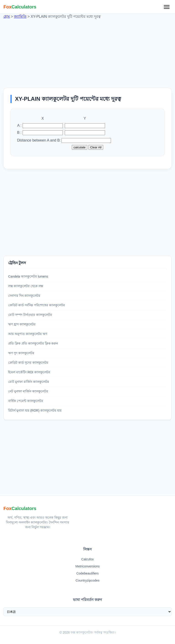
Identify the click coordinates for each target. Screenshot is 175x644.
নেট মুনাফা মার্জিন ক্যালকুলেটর (28, 391)
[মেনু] (167, 7)
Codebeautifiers (87, 573)
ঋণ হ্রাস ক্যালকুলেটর (22, 324)
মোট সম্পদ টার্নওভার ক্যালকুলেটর (30, 315)
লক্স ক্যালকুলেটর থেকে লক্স (26, 286)
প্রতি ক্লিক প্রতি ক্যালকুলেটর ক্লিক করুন (33, 343)
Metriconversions (87, 566)
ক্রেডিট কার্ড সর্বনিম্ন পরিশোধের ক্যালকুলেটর (37, 305)
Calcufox (87, 559)
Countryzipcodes (87, 580)
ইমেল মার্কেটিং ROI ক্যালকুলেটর (29, 372)
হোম (7, 17)
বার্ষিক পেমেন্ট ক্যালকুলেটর (26, 401)
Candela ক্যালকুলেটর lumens (28, 276)
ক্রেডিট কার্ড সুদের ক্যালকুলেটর (28, 363)
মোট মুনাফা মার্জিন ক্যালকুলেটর (29, 382)
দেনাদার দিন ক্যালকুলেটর (24, 296)
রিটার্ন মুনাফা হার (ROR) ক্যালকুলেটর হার (35, 410)
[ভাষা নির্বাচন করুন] (87, 612)
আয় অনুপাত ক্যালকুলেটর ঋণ (28, 334)
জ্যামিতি (20, 17)
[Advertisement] (87, 51)
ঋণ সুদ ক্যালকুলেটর (21, 353)
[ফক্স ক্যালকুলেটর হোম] (20, 7)
